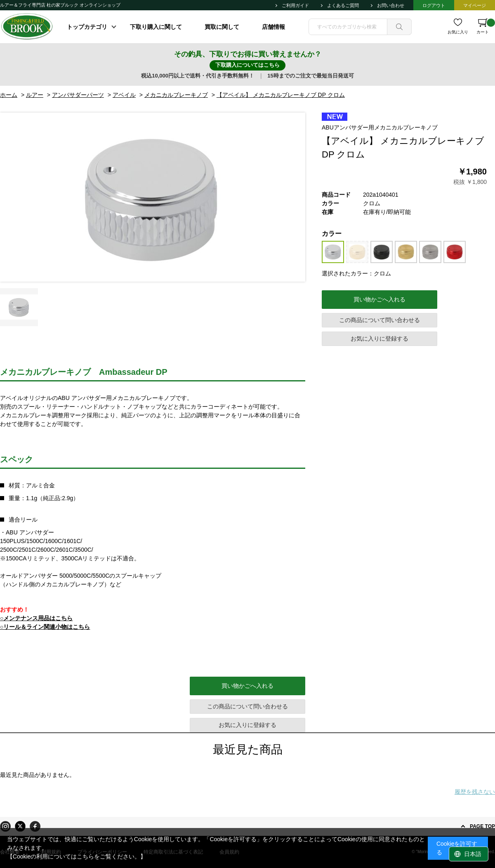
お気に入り (458, 32)
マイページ (475, 5)
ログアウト (434, 5)
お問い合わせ (391, 5)
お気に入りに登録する (379, 339)
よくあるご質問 (343, 5)
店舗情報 (273, 27)
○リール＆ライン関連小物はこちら (45, 627)
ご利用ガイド (295, 5)
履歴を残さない (475, 792)
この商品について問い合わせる (379, 320)
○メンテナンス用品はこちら (36, 618)
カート (486, 26)
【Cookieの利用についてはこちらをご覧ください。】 (77, 856)
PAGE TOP (482, 826)
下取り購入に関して (156, 27)
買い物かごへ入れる (379, 299)
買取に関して (222, 27)
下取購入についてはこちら (247, 65)
